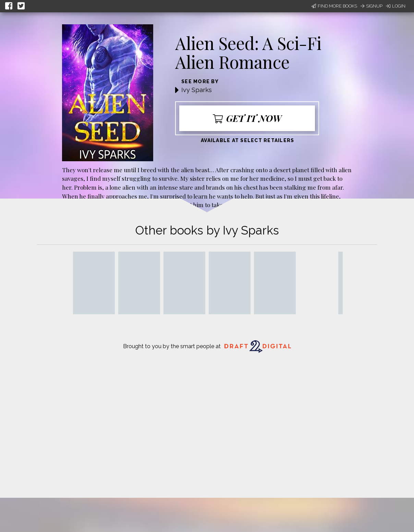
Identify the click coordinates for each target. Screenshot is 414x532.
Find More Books (334, 6)
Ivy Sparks (197, 90)
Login (396, 6)
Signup (372, 6)
